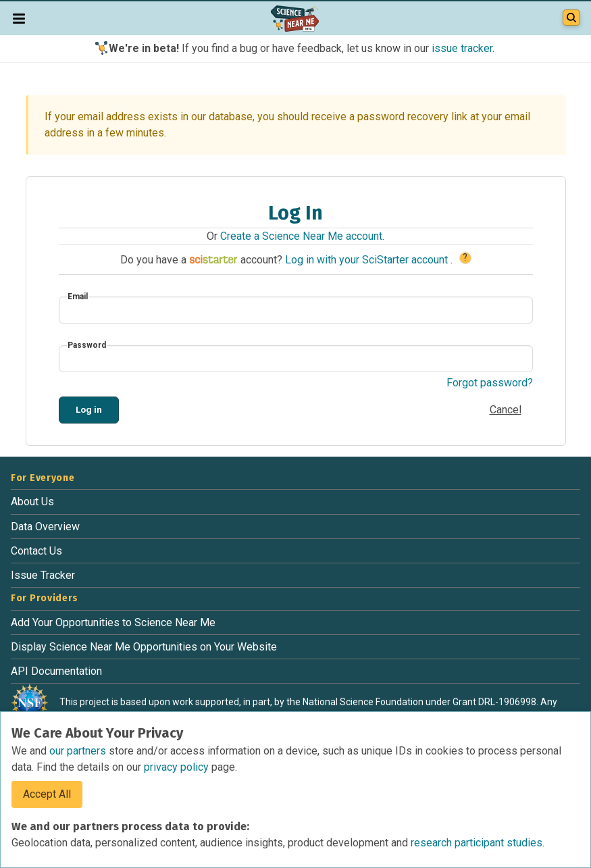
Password (87, 345)
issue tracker (462, 48)
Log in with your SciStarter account (368, 260)
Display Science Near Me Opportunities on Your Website (144, 647)
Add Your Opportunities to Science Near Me (113, 622)
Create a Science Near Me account (301, 236)
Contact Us (36, 551)
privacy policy (178, 767)
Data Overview (45, 527)
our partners (79, 751)
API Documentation (56, 671)
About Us (32, 502)
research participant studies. (478, 843)
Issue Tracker (43, 575)
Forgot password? (490, 383)
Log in (89, 409)
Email (78, 297)
